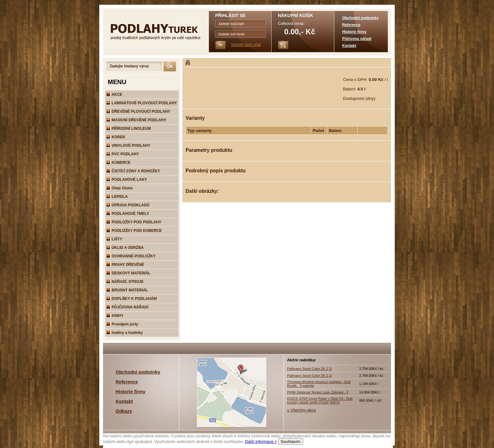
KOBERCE (118, 163)
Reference (351, 25)
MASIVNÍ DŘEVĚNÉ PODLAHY (136, 120)
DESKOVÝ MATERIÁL (128, 273)
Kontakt (349, 46)
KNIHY (115, 316)
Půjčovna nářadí (357, 39)
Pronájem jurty (122, 324)
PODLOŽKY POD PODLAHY (134, 222)
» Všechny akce (302, 410)
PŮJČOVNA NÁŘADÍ (127, 307)
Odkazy (124, 411)
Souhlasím (291, 442)
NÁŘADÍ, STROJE (125, 282)
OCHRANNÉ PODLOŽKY (131, 256)
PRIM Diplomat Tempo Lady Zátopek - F (318, 392)
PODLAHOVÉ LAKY (126, 180)
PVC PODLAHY (123, 154)
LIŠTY (114, 239)
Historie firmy (354, 32)
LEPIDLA (117, 197)
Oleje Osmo (119, 188)
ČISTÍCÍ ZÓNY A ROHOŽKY (133, 171)
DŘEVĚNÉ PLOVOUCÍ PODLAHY (138, 112)
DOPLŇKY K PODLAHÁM (131, 299)
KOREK (116, 137)
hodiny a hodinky (124, 333)
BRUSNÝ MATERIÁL (127, 290)
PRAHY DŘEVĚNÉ (125, 265)
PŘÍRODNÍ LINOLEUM (129, 129)
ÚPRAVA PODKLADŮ (128, 205)
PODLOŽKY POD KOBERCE (134, 231)
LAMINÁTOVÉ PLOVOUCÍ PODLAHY (141, 103)
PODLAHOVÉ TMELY (128, 214)
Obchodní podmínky (360, 18)
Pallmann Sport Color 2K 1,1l (309, 369)
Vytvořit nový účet (246, 45)
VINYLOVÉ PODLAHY (128, 146)
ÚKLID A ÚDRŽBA (125, 248)
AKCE (114, 95)
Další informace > (261, 442)
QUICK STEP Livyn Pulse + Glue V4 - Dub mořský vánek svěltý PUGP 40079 (320, 400)
